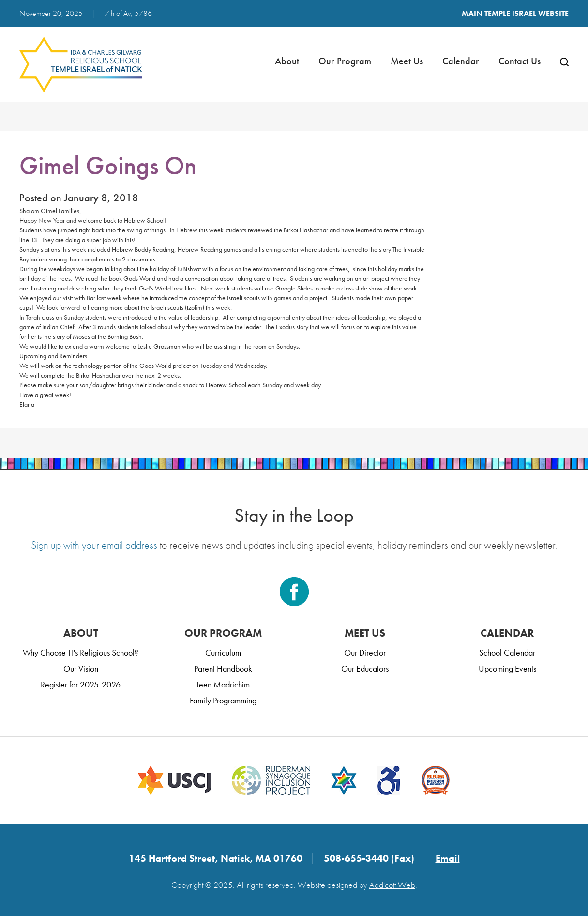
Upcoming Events (507, 668)
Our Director (365, 652)
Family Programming (223, 700)
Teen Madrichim (223, 684)
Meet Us (407, 61)
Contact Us (520, 61)
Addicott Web (392, 885)
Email (448, 858)
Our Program (345, 61)
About (287, 61)
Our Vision (81, 668)
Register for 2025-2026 (81, 684)
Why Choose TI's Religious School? (81, 652)
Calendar (461, 61)
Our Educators (365, 668)
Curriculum (223, 652)
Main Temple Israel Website (515, 13)
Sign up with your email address (94, 545)
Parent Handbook (223, 668)
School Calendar (507, 652)
